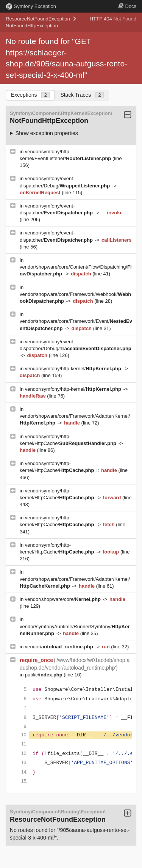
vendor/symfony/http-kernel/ (74, 369)
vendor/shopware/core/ (64, 599)
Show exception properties (47, 133)
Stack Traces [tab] (82, 95)
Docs (127, 6)
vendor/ (60, 647)
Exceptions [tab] (30, 95)
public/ (44, 675)
